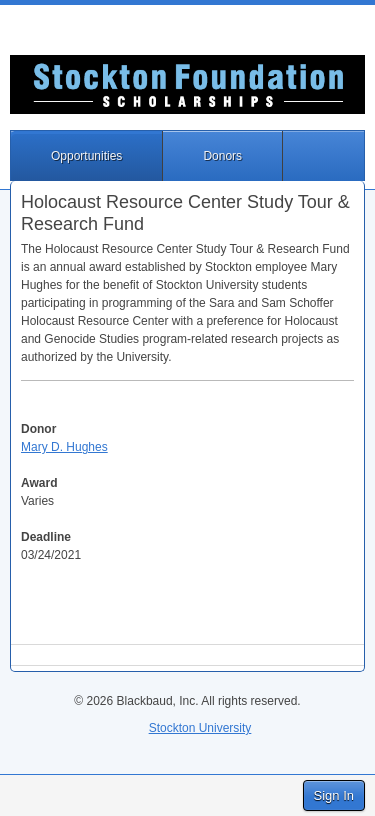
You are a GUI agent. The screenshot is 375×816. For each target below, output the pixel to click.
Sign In (334, 795)
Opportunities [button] (86, 156)
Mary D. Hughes (64, 447)
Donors (222, 156)
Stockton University (200, 728)
